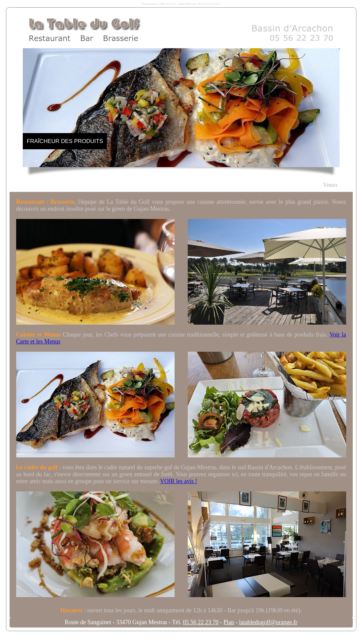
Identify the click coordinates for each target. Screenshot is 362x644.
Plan (229, 622)
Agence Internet (134, 637)
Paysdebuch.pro (188, 637)
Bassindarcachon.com (223, 637)
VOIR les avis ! (179, 481)
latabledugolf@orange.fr (268, 622)
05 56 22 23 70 (201, 622)
